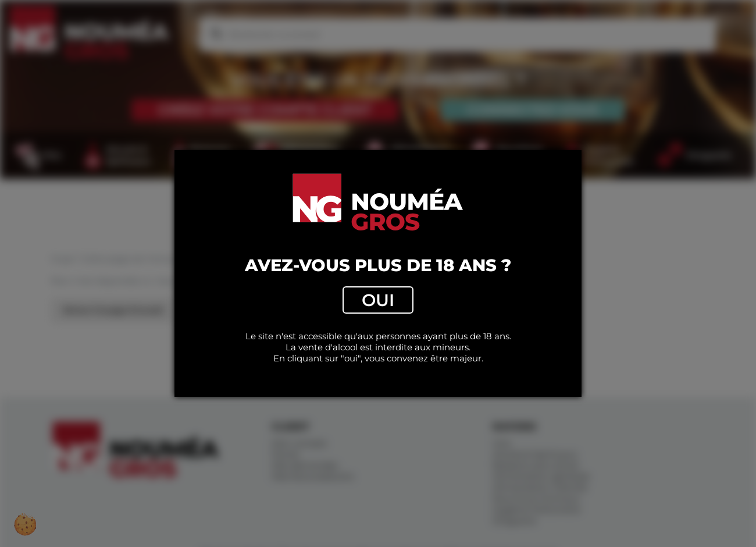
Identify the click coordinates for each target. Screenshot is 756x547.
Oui (378, 300)
